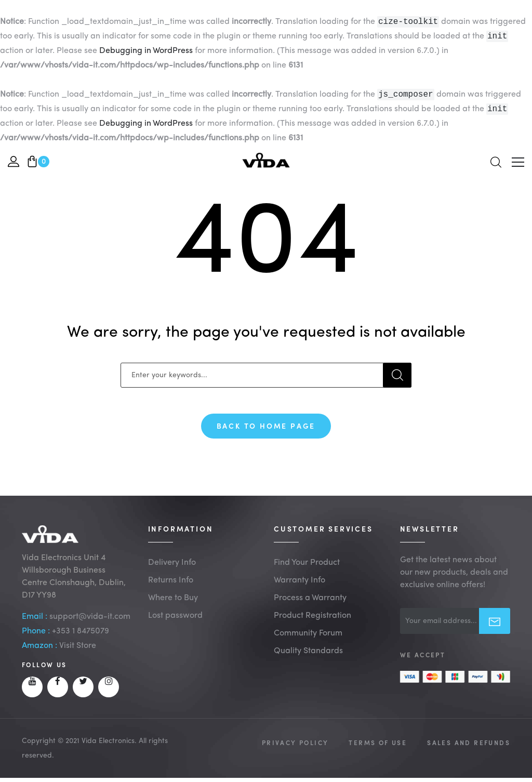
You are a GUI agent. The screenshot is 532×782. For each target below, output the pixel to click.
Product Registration (312, 625)
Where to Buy (173, 607)
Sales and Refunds (469, 752)
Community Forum (308, 643)
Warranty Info (300, 590)
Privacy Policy (295, 752)
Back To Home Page (266, 430)
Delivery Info (172, 572)
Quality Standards (308, 660)
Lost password (175, 625)
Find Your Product (307, 572)
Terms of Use (378, 752)
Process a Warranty (310, 607)
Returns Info (171, 590)
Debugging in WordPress (146, 53)
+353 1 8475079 (81, 641)
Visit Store (78, 655)
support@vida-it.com (90, 626)
